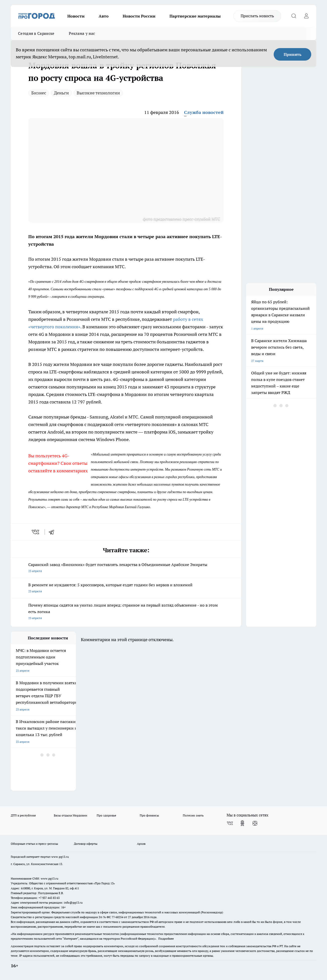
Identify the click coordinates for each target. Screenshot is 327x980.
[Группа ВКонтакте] (230, 823)
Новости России (139, 16)
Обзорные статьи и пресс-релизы (34, 844)
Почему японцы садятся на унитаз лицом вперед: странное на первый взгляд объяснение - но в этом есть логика (126, 612)
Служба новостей (204, 112)
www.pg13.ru (60, 857)
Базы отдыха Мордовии (70, 815)
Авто (104, 16)
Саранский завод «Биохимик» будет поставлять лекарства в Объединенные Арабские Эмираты (126, 568)
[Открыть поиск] (294, 16)
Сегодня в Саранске (36, 33)
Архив (141, 844)
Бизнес (39, 93)
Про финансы (149, 815)
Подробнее (166, 939)
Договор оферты (86, 844)
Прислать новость (257, 16)
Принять (293, 54)
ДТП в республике (23, 815)
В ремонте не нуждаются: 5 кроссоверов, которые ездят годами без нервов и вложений (126, 588)
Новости (76, 16)
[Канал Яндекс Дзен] (255, 823)
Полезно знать (193, 815)
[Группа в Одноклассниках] (242, 823)
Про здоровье (106, 815)
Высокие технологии (98, 93)
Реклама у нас (82, 33)
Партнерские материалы (195, 16)
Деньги (61, 93)
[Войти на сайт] (306, 16)
